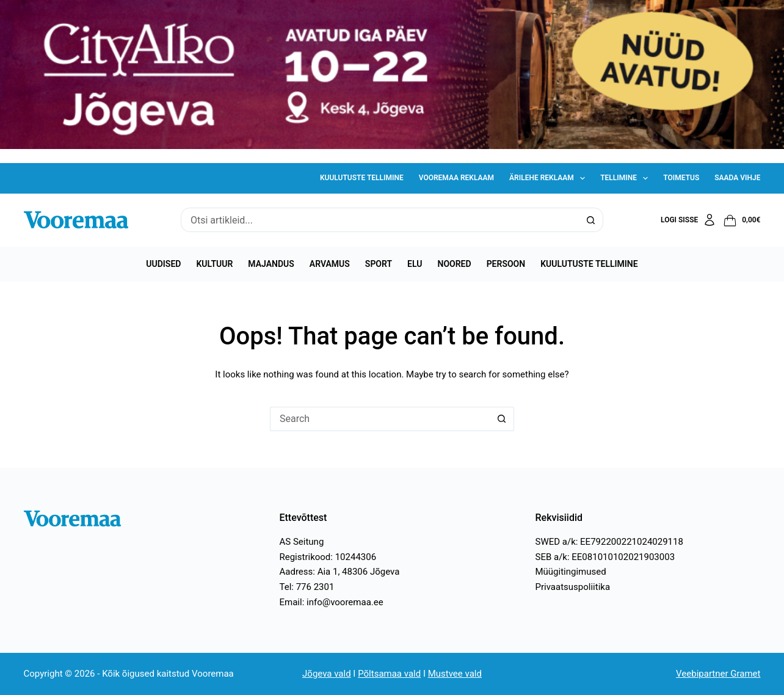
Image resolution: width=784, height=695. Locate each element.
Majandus (271, 264)
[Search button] (591, 220)
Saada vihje (737, 178)
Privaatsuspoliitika (572, 587)
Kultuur (214, 264)
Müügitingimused (570, 572)
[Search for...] (380, 220)
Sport (379, 264)
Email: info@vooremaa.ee (332, 602)
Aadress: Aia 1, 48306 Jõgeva (340, 572)
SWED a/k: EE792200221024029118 (609, 542)
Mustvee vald (455, 674)
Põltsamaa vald (389, 674)
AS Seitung (302, 542)
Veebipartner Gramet (718, 674)
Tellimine (626, 178)
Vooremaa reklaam (456, 178)
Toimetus (681, 178)
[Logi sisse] (688, 220)
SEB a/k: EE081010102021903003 (605, 557)
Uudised (163, 264)
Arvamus (330, 264)
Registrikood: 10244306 (328, 557)
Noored (455, 264)
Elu (415, 264)
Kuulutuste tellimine (362, 178)
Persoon (506, 264)
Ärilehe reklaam (550, 178)
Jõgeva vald (327, 674)
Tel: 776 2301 (307, 587)
